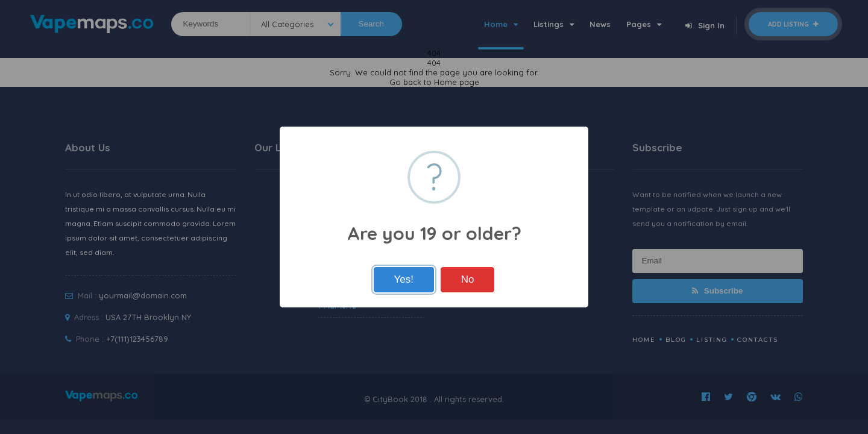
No (468, 279)
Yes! (404, 279)
